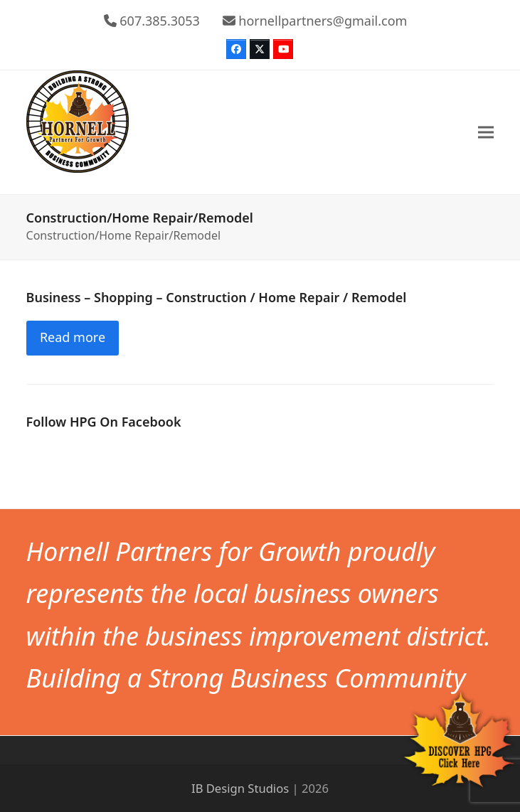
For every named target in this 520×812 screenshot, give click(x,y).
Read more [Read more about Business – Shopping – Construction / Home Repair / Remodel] (73, 337)
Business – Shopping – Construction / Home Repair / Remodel (217, 297)
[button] (486, 132)
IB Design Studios (240, 788)
